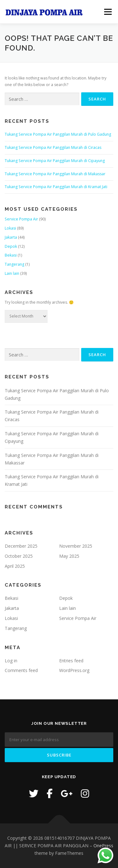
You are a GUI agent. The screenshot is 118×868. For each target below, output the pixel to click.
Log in (11, 661)
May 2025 (69, 556)
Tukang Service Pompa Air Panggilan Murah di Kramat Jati (56, 187)
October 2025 (19, 556)
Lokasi (10, 228)
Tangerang (14, 264)
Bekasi (11, 255)
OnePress (103, 846)
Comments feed (21, 670)
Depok (11, 246)
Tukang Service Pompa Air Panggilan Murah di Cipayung (55, 161)
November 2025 (76, 546)
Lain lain (12, 273)
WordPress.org (74, 670)
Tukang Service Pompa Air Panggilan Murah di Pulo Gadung (58, 134)
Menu (107, 12)
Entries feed (71, 661)
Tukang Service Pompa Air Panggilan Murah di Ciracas (53, 147)
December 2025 (21, 546)
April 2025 (15, 566)
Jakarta (11, 237)
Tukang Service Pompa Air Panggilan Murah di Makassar (55, 174)
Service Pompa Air (21, 219)
